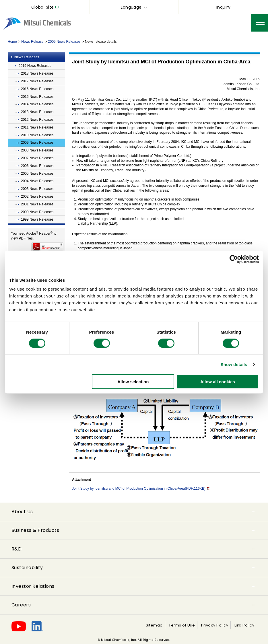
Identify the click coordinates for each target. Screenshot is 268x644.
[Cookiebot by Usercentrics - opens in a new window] (234, 259)
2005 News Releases (37, 174)
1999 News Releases (37, 219)
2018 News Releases (37, 73)
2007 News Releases (37, 158)
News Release (32, 42)
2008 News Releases (37, 150)
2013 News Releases (37, 112)
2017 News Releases (37, 81)
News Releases (27, 57)
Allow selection (133, 382)
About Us (22, 512)
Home (12, 42)
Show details (234, 364)
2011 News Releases (37, 127)
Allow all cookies (218, 382)
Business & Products (35, 530)
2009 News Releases (64, 42)
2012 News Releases (37, 120)
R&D (16, 549)
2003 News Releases (37, 189)
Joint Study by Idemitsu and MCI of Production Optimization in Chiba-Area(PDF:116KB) (141, 489)
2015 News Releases (37, 97)
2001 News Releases (37, 204)
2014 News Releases (37, 104)
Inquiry (223, 7)
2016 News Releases (37, 89)
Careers (21, 605)
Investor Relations (33, 586)
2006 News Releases (37, 166)
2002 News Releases (37, 196)
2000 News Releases (37, 212)
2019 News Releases (35, 66)
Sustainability (27, 568)
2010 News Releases (37, 135)
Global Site (43, 7)
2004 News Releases (37, 181)
